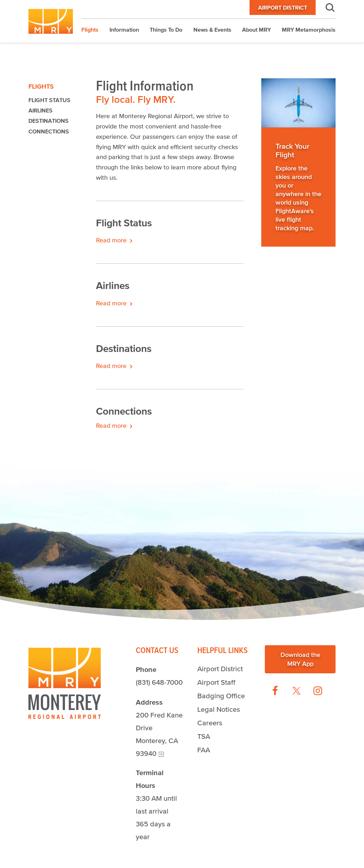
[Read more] (298, 103)
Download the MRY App (300, 659)
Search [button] (326, 7)
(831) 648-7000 (159, 682)
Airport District (283, 7)
